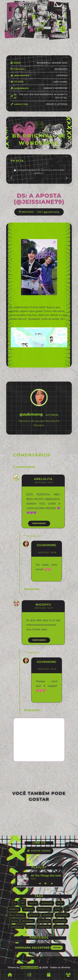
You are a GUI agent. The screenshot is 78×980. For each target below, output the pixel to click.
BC (67, 909)
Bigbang (47, 915)
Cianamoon (61, 927)
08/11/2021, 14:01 (44, 608)
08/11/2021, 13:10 (44, 482)
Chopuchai (44, 927)
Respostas (33, 536)
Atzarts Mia (44, 909)
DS (40, 212)
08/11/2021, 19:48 (47, 552)
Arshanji (28, 909)
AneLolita (43, 479)
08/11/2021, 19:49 (47, 669)
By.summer (44, 921)
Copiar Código (39, 851)
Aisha (60, 903)
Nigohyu (43, 605)
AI (15, 903)
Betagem (34, 915)
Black (14, 921)
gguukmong (52, 212)
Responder (39, 523)
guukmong (46, 545)
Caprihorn (60, 921)
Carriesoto (16, 927)
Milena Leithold (29, 967)
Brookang (28, 921)
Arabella (14, 909)
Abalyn (33, 903)
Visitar (57, 948)
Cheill (30, 927)
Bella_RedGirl (17, 915)
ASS (23, 903)
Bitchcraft (62, 915)
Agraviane (47, 903)
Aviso (58, 909)
